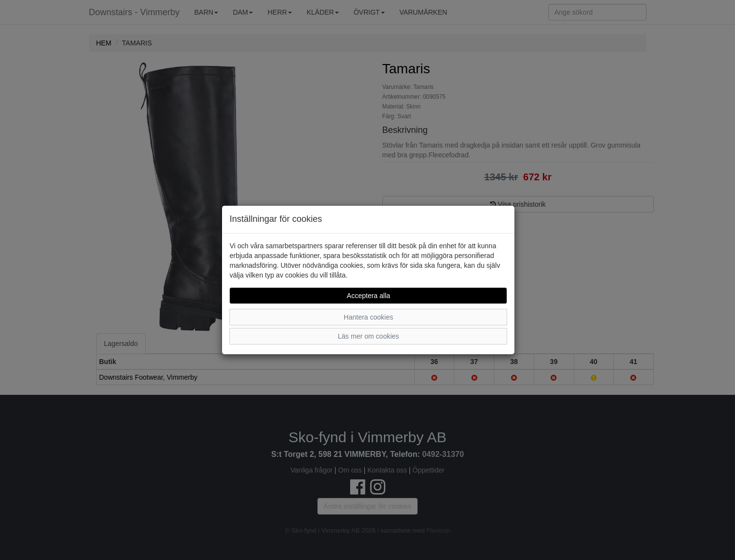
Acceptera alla (368, 296)
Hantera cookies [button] (368, 317)
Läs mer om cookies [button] (368, 336)
